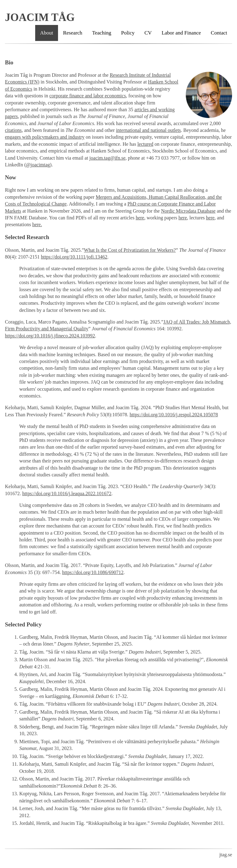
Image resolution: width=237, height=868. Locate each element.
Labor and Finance (181, 33)
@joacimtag (38, 165)
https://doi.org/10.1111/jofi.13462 (74, 257)
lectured (145, 144)
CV (148, 33)
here (140, 218)
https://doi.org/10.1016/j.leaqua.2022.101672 (67, 493)
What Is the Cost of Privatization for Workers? (130, 250)
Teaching (102, 33)
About (47, 33)
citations (13, 130)
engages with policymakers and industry (45, 137)
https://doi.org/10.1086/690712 (93, 572)
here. (37, 224)
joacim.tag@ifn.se (108, 158)
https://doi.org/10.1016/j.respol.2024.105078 (174, 415)
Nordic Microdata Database (188, 211)
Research (73, 33)
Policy (128, 33)
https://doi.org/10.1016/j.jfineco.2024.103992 (50, 336)
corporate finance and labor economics (88, 96)
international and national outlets (148, 130)
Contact (219, 33)
